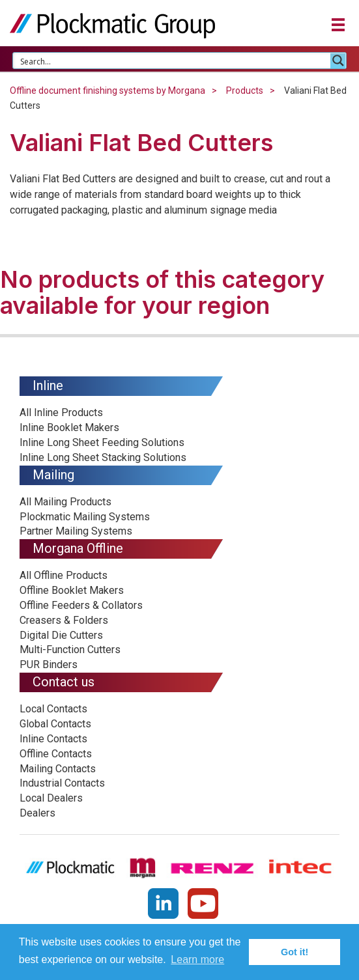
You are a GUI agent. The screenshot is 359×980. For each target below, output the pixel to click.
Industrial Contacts (62, 783)
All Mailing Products (65, 502)
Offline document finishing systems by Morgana (108, 91)
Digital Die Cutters (61, 635)
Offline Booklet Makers (72, 590)
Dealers (37, 813)
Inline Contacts (53, 739)
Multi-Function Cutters (70, 650)
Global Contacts (55, 724)
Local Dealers (51, 798)
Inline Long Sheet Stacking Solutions (103, 457)
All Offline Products (64, 575)
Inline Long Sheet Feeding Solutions (102, 442)
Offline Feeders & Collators (81, 605)
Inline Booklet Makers (69, 427)
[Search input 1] (172, 61)
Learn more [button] (197, 959)
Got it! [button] (294, 952)
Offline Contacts (56, 754)
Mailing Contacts (58, 769)
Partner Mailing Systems (76, 531)
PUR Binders (49, 665)
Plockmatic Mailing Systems (85, 517)
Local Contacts (53, 709)
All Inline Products (61, 413)
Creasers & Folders (64, 620)
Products (245, 91)
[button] (338, 26)
